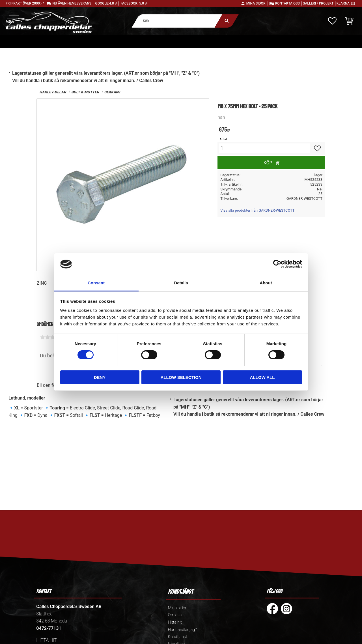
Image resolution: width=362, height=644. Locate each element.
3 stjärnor (53, 337)
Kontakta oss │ (289, 3)
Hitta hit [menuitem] (175, 622)
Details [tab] (181, 283)
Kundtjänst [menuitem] (178, 637)
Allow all (262, 377)
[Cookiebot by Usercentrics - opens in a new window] (277, 264)
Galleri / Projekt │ (320, 3)
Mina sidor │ (257, 3)
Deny (100, 377)
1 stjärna (42, 337)
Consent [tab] (96, 283)
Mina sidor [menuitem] (177, 608)
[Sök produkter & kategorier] (177, 21)
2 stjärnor (48, 337)
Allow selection (181, 377)
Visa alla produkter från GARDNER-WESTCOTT (257, 210)
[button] (12, 19)
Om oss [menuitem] (175, 615)
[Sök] (227, 21)
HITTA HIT (46, 640)
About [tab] (266, 283)
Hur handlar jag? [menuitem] (182, 630)
